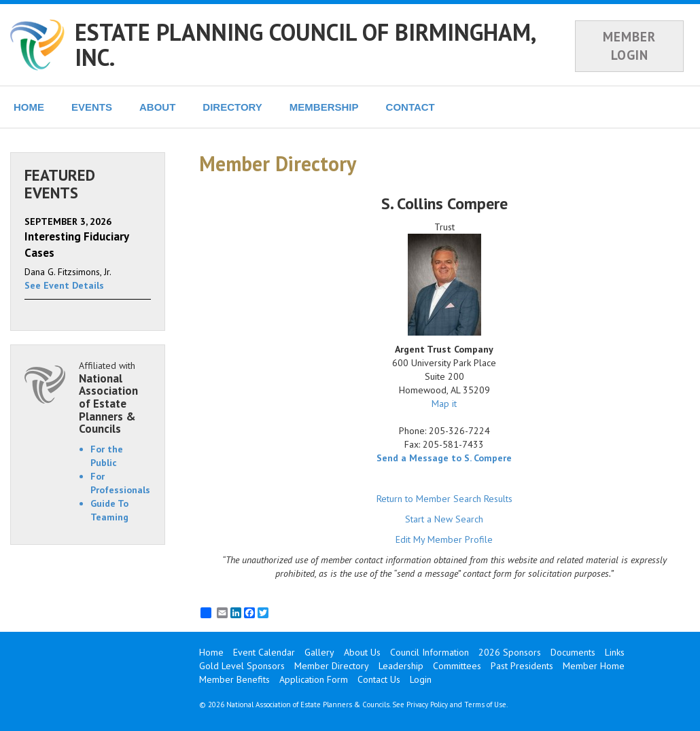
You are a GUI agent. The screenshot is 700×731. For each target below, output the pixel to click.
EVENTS (92, 107)
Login (421, 679)
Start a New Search (444, 519)
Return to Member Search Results (444, 499)
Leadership (401, 666)
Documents (573, 652)
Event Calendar (264, 652)
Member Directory (332, 666)
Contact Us (379, 679)
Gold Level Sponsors (242, 666)
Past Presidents (522, 666)
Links (615, 652)
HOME (29, 107)
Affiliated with (115, 397)
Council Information (430, 652)
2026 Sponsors (510, 652)
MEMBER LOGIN (629, 46)
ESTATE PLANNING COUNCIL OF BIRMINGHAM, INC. (305, 44)
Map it (444, 404)
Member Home (594, 666)
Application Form (314, 679)
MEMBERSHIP (324, 107)
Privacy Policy (427, 705)
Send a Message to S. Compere (444, 458)
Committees (457, 666)
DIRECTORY (232, 107)
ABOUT (157, 107)
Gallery (319, 652)
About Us (362, 652)
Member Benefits (234, 679)
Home (211, 652)
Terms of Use (485, 705)
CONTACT (410, 107)
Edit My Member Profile (444, 539)
